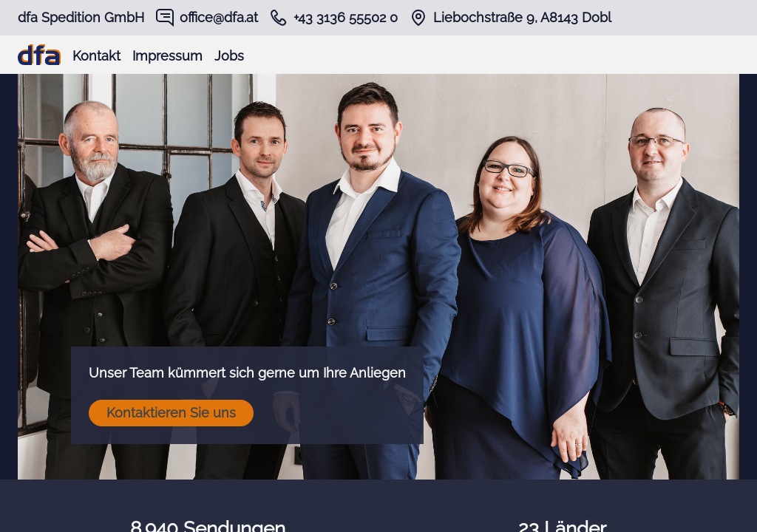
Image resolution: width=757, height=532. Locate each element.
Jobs (229, 56)
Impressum (167, 56)
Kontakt (96, 56)
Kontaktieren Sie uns (171, 413)
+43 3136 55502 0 (346, 17)
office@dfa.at (219, 17)
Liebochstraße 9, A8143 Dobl (522, 17)
